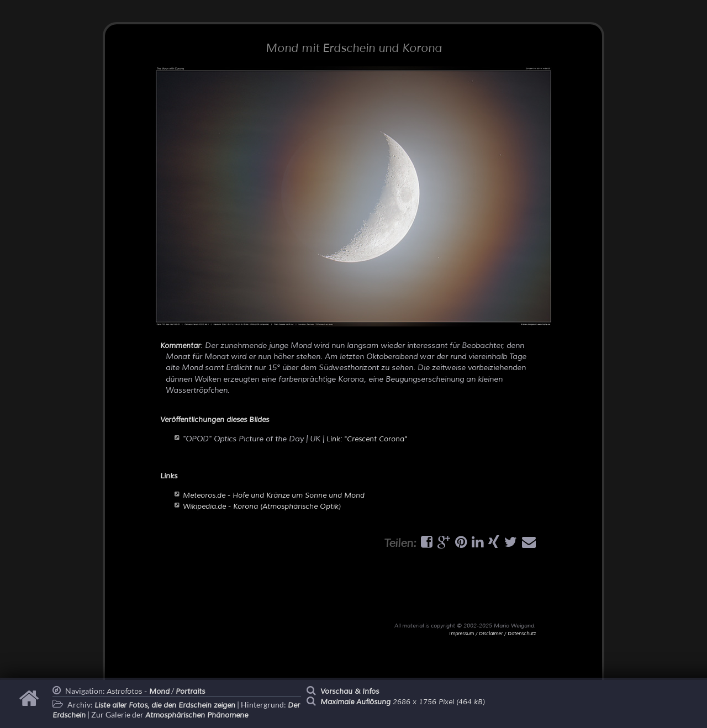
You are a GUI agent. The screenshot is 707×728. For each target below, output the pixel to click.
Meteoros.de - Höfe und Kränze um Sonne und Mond (274, 495)
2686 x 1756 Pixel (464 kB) (403, 702)
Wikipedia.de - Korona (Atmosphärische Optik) (262, 507)
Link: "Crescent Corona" (367, 439)
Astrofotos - (138, 692)
